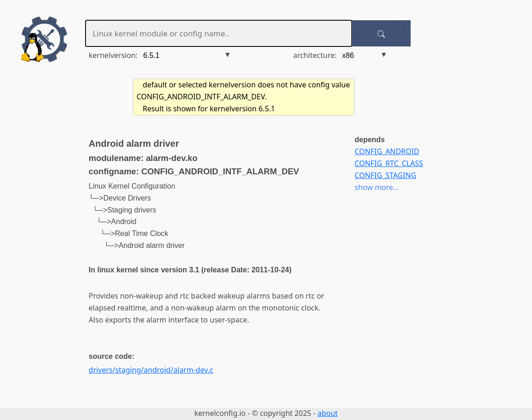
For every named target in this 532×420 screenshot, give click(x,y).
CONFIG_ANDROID (387, 151)
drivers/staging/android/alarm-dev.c (151, 370)
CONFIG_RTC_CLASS (389, 163)
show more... (377, 187)
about (327, 413)
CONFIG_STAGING (385, 175)
